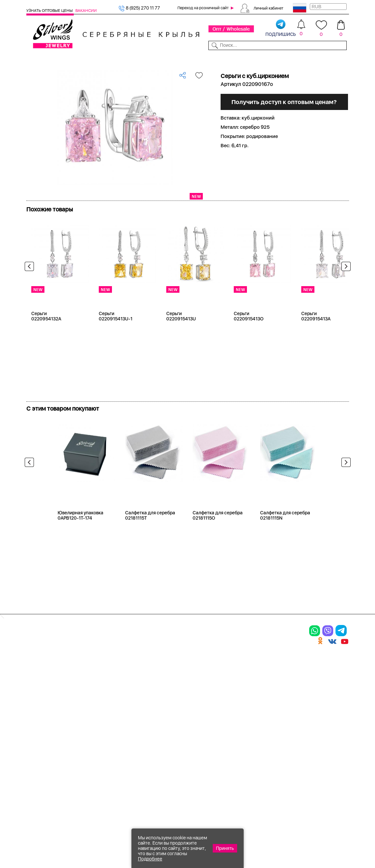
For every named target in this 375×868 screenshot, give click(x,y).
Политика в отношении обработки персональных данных (210, 765)
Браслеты (94, 675)
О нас (254, 698)
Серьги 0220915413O (249, 339)
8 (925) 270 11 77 (139, 8)
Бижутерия (130, 59)
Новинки (105, 59)
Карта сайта (262, 750)
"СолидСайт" (141, 800)
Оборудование (314, 59)
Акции (200, 698)
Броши (90, 698)
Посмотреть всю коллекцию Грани (75, 221)
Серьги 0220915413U (181, 339)
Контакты (254, 59)
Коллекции (157, 59)
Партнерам (184, 59)
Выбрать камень (63, 59)
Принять (225, 848)
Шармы (36, 727)
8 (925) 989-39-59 (320, 832)
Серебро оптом (63, 69)
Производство (210, 675)
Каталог (35, 59)
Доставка (231, 59)
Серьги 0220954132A (46, 339)
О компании (281, 59)
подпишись (281, 28)
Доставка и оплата (270, 675)
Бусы (88, 721)
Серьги (36, 705)
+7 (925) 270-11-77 (254, 832)
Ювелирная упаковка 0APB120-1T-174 (80, 539)
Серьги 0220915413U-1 (116, 339)
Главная (34, 69)
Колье (89, 687)
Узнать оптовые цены (50, 11)
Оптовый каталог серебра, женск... (121, 69)
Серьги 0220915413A (316, 339)
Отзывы (341, 59)
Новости (208, 59)
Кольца (36, 693)
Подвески (39, 716)
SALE (88, 59)
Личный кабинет (268, 8)
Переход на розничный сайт (203, 8)
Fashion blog (262, 739)
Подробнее (150, 859)
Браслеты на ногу (104, 709)
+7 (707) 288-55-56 (312, 844)
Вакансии (86, 11)
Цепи (143, 675)
